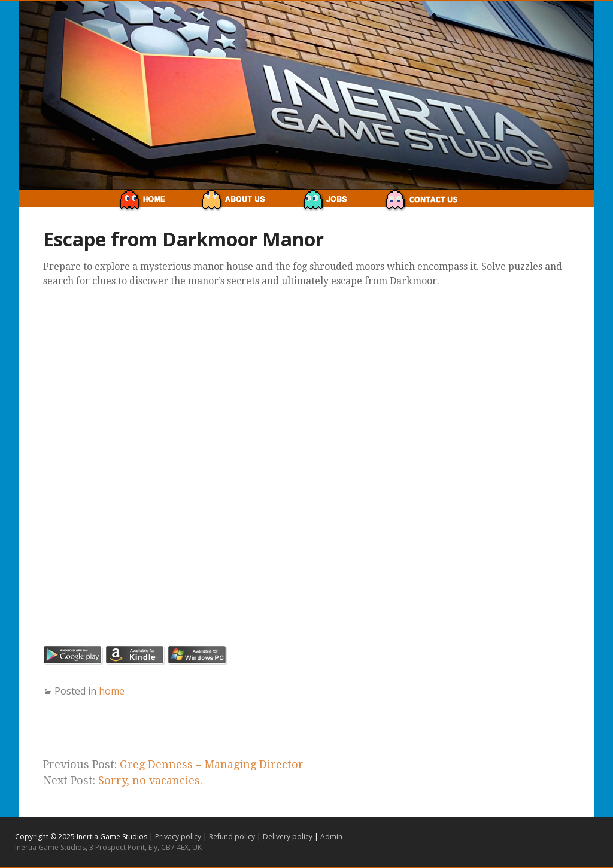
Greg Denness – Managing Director (212, 764)
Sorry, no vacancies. (150, 780)
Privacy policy (179, 837)
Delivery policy (289, 837)
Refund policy (233, 837)
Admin (331, 837)
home (112, 691)
